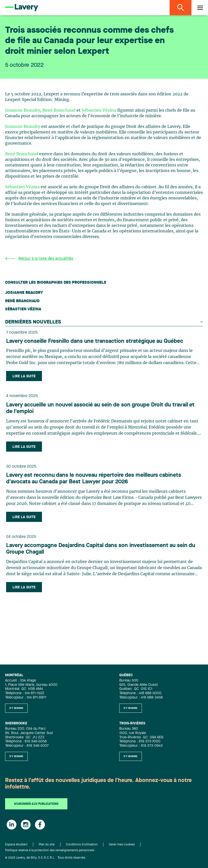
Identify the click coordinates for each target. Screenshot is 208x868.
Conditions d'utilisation (82, 845)
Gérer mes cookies (122, 845)
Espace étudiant (16, 845)
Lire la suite (24, 376)
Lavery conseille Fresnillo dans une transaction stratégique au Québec (95, 341)
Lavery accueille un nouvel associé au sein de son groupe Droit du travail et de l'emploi (100, 408)
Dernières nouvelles (104, 322)
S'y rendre (16, 708)
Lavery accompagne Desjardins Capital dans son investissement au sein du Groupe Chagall (101, 549)
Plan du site (47, 845)
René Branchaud (59, 110)
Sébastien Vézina (99, 110)
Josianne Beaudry (23, 110)
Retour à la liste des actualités (39, 259)
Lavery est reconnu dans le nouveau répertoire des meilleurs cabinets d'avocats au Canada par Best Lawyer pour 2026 (94, 479)
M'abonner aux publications (36, 804)
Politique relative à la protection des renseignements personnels (50, 850)
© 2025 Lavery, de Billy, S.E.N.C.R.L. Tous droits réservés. (46, 858)
